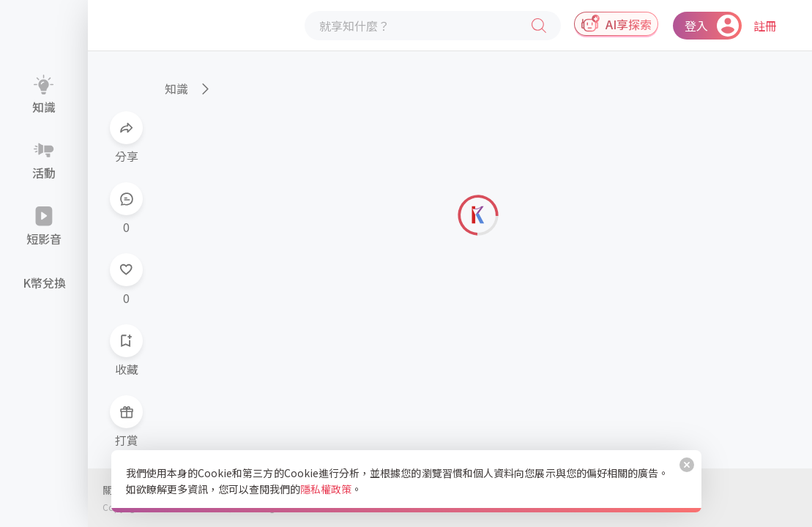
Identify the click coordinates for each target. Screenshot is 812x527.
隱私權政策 (326, 489)
